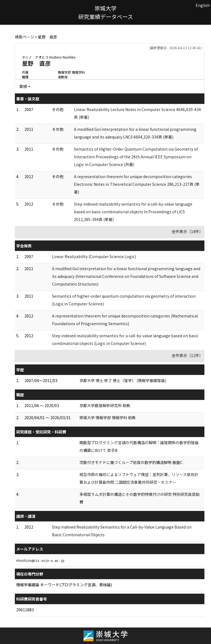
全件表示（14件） (187, 231)
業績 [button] (23, 86)
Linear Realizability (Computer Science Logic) (94, 256)
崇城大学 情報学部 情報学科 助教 (108, 418)
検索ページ (24, 37)
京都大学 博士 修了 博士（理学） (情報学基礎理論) (123, 380)
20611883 (25, 610)
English (203, 5)
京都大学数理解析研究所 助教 (105, 405)
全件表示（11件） (187, 355)
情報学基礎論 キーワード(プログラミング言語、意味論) (64, 585)
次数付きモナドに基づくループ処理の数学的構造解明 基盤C (131, 462)
